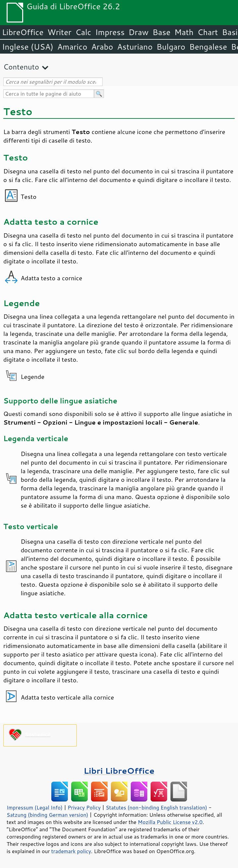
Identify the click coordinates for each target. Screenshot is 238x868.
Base (162, 32)
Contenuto (21, 67)
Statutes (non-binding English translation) (156, 807)
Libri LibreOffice (119, 771)
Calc (83, 32)
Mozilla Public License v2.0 (170, 822)
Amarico (72, 47)
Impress (110, 32)
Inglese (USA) (28, 47)
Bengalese (208, 47)
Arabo (102, 47)
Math (184, 32)
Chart (208, 32)
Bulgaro (171, 47)
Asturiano (135, 47)
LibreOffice (23, 32)
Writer (59, 32)
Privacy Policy (84, 807)
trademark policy (71, 851)
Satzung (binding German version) (48, 815)
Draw (138, 32)
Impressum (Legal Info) (35, 807)
